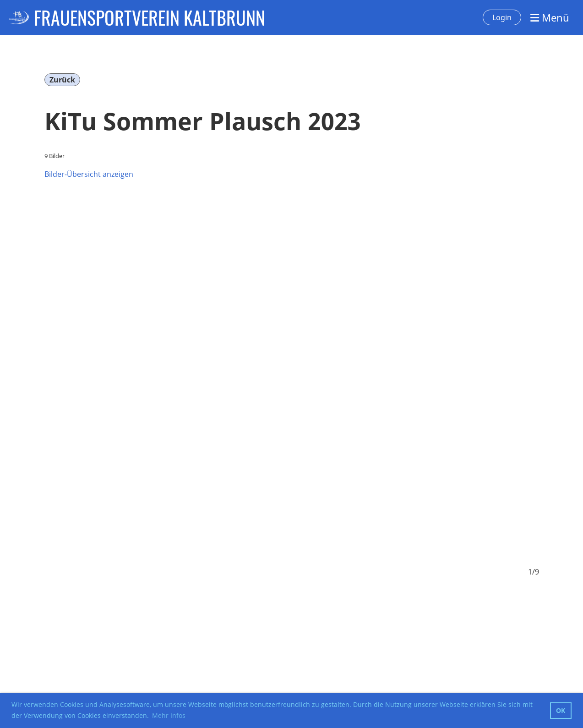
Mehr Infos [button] (169, 715)
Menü (550, 17)
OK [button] (561, 710)
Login (502, 17)
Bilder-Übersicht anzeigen (89, 174)
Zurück (62, 80)
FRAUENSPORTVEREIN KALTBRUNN (150, 17)
